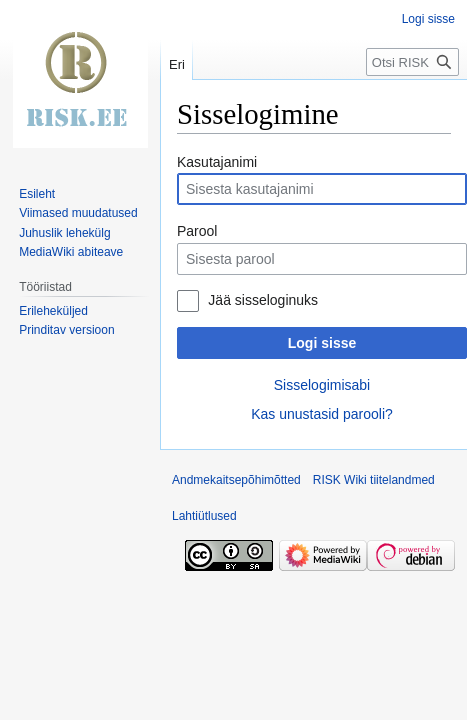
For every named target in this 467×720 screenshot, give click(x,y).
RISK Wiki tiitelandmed (374, 480)
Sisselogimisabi (322, 385)
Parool (197, 231)
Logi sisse (322, 343)
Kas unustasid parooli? (322, 414)
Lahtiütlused (204, 516)
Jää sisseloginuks (263, 300)
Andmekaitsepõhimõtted (236, 480)
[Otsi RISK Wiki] (412, 62)
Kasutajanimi (217, 162)
